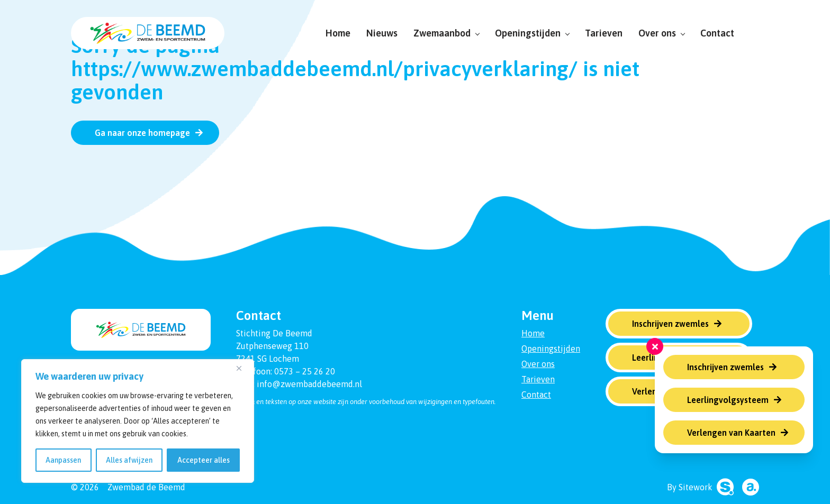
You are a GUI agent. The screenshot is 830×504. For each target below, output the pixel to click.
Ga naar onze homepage (142, 133)
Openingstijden (532, 33)
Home (338, 33)
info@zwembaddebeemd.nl (309, 384)
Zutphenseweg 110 (272, 346)
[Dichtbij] (243, 368)
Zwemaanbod (446, 33)
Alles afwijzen (129, 460)
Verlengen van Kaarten (731, 433)
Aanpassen (63, 460)
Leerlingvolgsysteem (728, 400)
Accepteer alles (204, 460)
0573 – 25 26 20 (305, 371)
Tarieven (604, 33)
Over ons (661, 33)
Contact (717, 33)
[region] (138, 421)
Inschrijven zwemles (725, 367)
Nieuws (382, 33)
